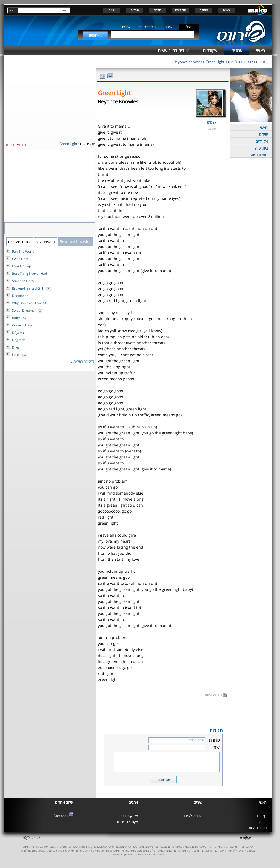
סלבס (157, 10)
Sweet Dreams (23, 310)
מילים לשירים (147, 27)
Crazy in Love (22, 325)
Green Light (215, 62)
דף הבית (261, 816)
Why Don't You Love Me (30, 303)
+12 (112, 10)
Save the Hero (23, 281)
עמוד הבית (257, 62)
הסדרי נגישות (258, 828)
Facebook (61, 816)
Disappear (20, 296)
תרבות (135, 10)
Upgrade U (20, 340)
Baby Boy (19, 318)
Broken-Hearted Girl (27, 288)
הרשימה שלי (45, 242)
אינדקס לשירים (192, 816)
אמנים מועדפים (20, 242)
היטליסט (180, 10)
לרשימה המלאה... (83, 361)
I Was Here (20, 259)
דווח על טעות (216, 695)
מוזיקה (204, 10)
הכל (189, 27)
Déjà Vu (18, 333)
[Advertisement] (163, 712)
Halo (16, 355)
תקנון (263, 822)
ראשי (227, 10)
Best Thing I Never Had (30, 274)
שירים (168, 27)
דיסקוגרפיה (259, 155)
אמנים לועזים (237, 62)
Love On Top (21, 266)
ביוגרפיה (261, 148)
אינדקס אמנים (129, 816)
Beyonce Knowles (188, 62)
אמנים (126, 27)
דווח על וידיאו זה (15, 145)
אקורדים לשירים (127, 822)
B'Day (212, 122)
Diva (15, 347)
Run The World (23, 251)
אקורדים (262, 141)
